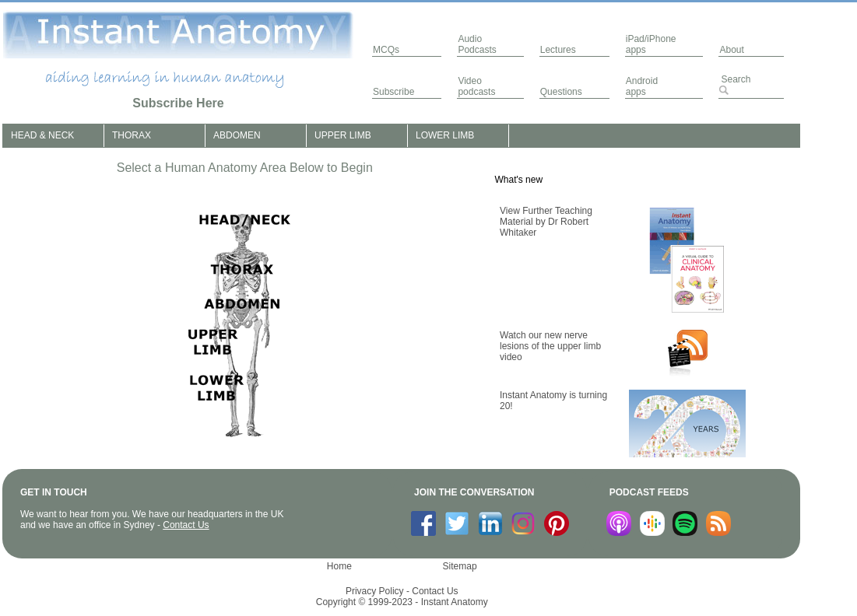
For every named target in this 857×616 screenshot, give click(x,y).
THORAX (132, 135)
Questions (561, 92)
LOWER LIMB (445, 135)
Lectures (558, 50)
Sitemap (460, 566)
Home (339, 566)
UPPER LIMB (343, 135)
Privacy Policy (375, 591)
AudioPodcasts (477, 44)
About (731, 50)
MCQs (386, 50)
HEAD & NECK (42, 135)
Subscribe (393, 92)
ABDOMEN (237, 135)
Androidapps (642, 86)
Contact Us (186, 525)
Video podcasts (476, 86)
